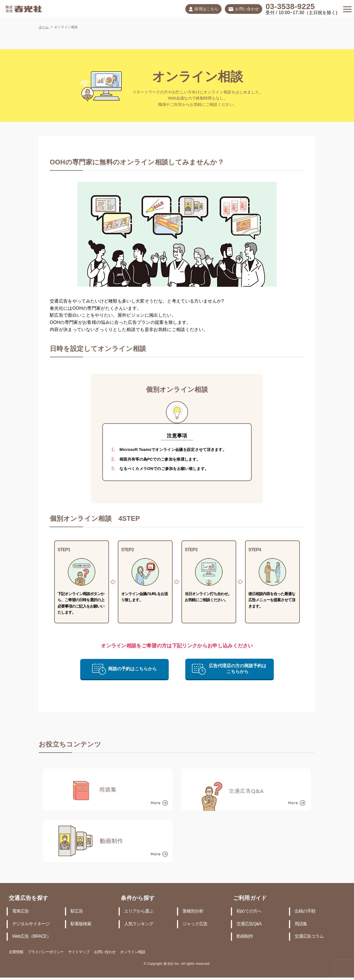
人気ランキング (139, 924)
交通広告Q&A (249, 924)
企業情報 (16, 952)
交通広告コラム (309, 936)
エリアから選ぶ (139, 911)
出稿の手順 (305, 911)
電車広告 (20, 911)
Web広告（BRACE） (32, 936)
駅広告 (77, 911)
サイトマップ (79, 952)
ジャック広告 (195, 924)
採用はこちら (203, 9)
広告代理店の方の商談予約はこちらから (229, 669)
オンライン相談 (133, 952)
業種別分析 (193, 911)
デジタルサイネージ (31, 924)
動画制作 (245, 936)
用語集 (301, 924)
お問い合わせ (244, 9)
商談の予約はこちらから (124, 669)
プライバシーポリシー (46, 952)
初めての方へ (249, 911)
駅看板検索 (81, 924)
